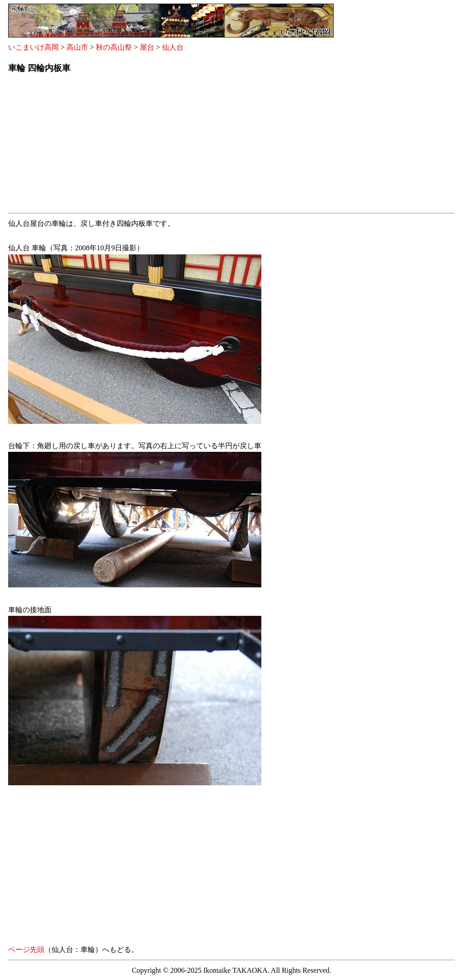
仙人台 (173, 47)
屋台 (147, 47)
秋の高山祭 (114, 47)
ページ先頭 (26, 950)
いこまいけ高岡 (33, 47)
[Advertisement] (231, 146)
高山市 (77, 47)
